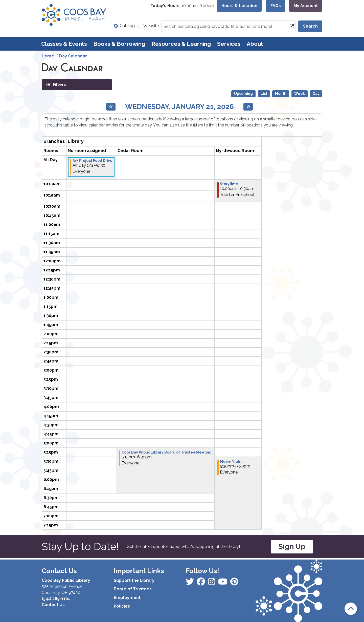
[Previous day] (111, 107)
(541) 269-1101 (56, 599)
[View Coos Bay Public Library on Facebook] (190, 583)
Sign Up (292, 546)
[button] (182, 6)
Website (151, 26)
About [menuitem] (255, 44)
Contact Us (53, 605)
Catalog (127, 26)
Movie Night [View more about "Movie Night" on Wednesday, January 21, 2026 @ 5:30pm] (231, 461)
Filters (59, 84)
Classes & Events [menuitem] (64, 44)
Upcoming (243, 94)
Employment (127, 598)
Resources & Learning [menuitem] (181, 44)
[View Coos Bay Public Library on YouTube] (234, 583)
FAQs (276, 6)
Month (281, 94)
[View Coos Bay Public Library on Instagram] (201, 583)
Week (300, 94)
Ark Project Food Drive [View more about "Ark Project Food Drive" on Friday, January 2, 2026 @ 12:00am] (93, 161)
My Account (306, 6)
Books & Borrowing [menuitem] (119, 44)
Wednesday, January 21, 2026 (179, 107)
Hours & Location (239, 6)
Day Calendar (73, 56)
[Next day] (248, 107)
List (264, 94)
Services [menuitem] (229, 44)
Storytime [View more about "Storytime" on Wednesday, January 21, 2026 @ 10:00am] (229, 184)
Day (316, 94)
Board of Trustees (133, 589)
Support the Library (134, 580)
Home (48, 56)
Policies (122, 606)
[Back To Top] (351, 609)
